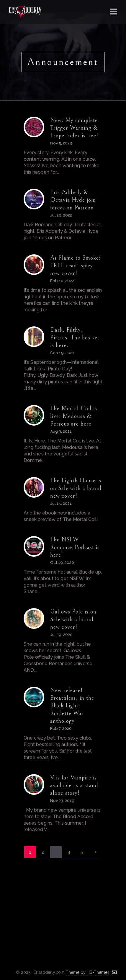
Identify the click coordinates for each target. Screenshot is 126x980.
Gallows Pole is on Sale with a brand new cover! (73, 620)
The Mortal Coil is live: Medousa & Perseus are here (74, 416)
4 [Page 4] (69, 852)
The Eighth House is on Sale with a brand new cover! (76, 488)
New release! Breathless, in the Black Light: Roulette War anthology (72, 706)
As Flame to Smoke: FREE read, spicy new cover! (75, 266)
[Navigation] (114, 12)
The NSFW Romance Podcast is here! (75, 547)
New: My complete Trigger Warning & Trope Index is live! (74, 128)
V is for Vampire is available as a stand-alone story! (75, 786)
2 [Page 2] (43, 852)
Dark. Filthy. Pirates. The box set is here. (75, 338)
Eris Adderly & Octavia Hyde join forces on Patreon (73, 200)
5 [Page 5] (82, 852)
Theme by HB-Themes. (88, 972)
